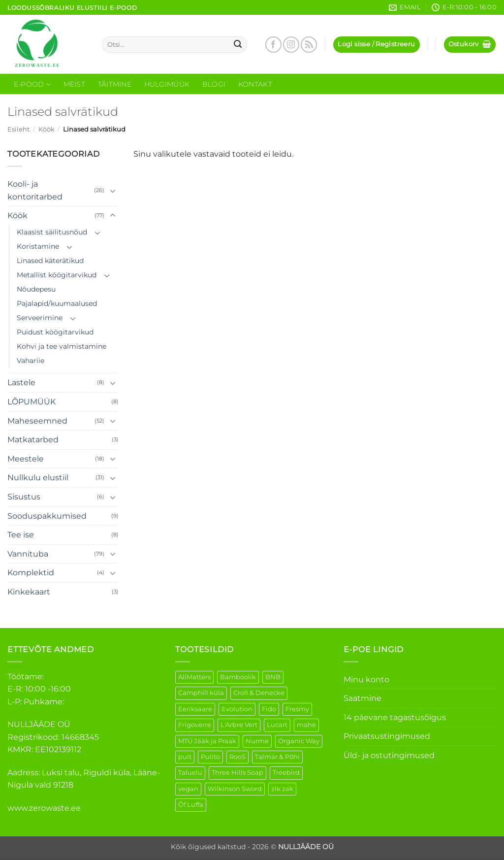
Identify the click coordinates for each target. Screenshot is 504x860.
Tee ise (21, 535)
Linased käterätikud (50, 261)
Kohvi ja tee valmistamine (62, 346)
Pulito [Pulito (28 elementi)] (210, 757)
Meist (74, 84)
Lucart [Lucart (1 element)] (277, 725)
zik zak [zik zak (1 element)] (282, 789)
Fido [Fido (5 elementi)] (269, 709)
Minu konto (366, 679)
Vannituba (28, 554)
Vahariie (31, 361)
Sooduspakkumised (47, 516)
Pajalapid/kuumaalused (57, 303)
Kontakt (255, 84)
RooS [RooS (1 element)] (237, 757)
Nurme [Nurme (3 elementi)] (257, 741)
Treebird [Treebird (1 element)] (286, 773)
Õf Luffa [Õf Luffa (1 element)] (191, 805)
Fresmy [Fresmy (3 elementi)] (297, 709)
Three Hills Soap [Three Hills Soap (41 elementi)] (237, 773)
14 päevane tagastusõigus (395, 717)
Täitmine (115, 84)
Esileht (18, 129)
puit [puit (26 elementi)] (185, 757)
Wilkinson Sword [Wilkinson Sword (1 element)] (235, 789)
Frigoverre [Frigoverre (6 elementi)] (195, 725)
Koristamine (38, 246)
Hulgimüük (167, 84)
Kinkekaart (29, 592)
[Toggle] (113, 191)
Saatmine (362, 698)
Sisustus (24, 497)
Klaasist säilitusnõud (52, 232)
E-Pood (32, 84)
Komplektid (31, 573)
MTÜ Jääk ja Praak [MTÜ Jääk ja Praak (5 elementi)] (207, 741)
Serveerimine (40, 318)
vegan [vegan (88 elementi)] (188, 789)
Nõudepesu (36, 289)
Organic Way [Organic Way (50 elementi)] (299, 741)
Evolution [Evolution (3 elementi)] (237, 709)
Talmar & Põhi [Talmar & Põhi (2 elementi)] (277, 757)
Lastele (21, 382)
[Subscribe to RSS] (309, 45)
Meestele (26, 459)
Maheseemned (37, 421)
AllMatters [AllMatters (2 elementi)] (194, 677)
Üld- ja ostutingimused (389, 755)
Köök (47, 129)
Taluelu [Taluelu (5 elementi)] (190, 773)
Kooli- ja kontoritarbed (35, 190)
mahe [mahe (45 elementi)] (306, 725)
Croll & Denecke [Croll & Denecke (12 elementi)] (259, 693)
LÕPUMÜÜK (31, 402)
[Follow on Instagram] (291, 45)
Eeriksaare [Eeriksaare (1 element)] (195, 709)
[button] (376, 45)
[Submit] (238, 45)
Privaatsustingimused (387, 736)
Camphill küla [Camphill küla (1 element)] (201, 693)
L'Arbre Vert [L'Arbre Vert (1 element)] (239, 725)
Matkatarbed (33, 440)
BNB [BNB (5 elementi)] (273, 677)
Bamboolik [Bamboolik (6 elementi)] (238, 677)
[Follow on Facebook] (273, 45)
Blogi (214, 84)
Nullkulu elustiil (38, 478)
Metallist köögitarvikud (57, 275)
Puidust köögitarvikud (55, 332)
